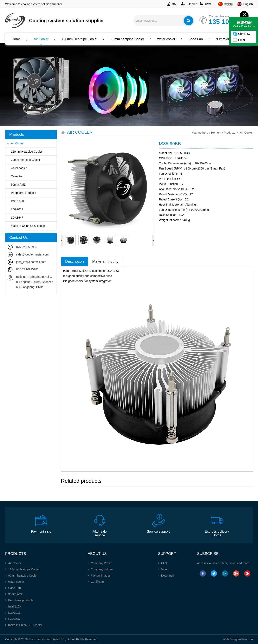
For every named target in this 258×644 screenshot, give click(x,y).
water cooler (166, 39)
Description (75, 261)
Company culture (100, 569)
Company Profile (100, 563)
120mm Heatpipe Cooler (80, 39)
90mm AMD (225, 39)
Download (166, 576)
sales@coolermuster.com (32, 254)
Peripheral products (22, 193)
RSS (205, 4)
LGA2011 (15, 209)
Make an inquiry (105, 261)
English (248, 4)
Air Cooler (41, 39)
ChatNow (244, 34)
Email (242, 40)
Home (16, 39)
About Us (21, 51)
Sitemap (189, 4)
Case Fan (196, 39)
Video (163, 569)
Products (229, 133)
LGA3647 (15, 218)
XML (172, 4)
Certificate (96, 582)
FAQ (163, 563)
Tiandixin (247, 639)
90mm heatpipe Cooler (127, 39)
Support (167, 554)
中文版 (229, 4)
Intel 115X (16, 201)
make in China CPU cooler (26, 226)
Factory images (99, 576)
